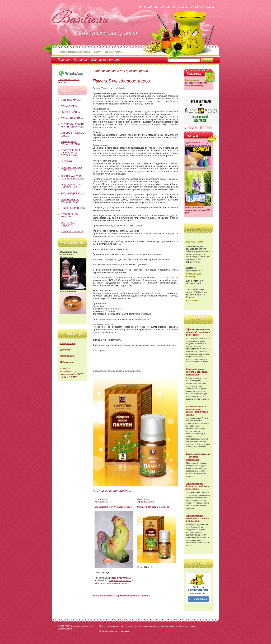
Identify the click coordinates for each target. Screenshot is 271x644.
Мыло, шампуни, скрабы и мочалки (72, 177)
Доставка (65, 350)
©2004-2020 (64, 626)
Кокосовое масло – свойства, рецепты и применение (197, 372)
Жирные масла (70, 112)
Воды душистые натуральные (71, 186)
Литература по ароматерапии (70, 201)
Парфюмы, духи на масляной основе (73, 125)
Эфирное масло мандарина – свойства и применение (198, 518)
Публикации (67, 362)
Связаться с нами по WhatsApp (71, 79)
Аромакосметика (72, 118)
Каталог (80, 60)
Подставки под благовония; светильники (70, 153)
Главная (64, 60)
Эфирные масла (71, 100)
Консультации (68, 344)
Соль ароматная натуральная (71, 169)
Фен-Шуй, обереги (72, 231)
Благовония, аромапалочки (70, 143)
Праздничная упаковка (69, 215)
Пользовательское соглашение (114, 631)
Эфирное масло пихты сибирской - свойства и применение (198, 332)
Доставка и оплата (106, 60)
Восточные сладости (68, 224)
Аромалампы (69, 106)
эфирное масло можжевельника (111, 583)
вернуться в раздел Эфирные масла (112, 595)
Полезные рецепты (73, 208)
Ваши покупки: (193, 80)
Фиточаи (66, 161)
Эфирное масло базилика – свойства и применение (198, 486)
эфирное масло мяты (120, 580)
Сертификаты (67, 356)
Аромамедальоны (72, 193)
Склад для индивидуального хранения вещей (68, 371)
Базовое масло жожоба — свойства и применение (198, 457)
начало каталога (141, 595)
